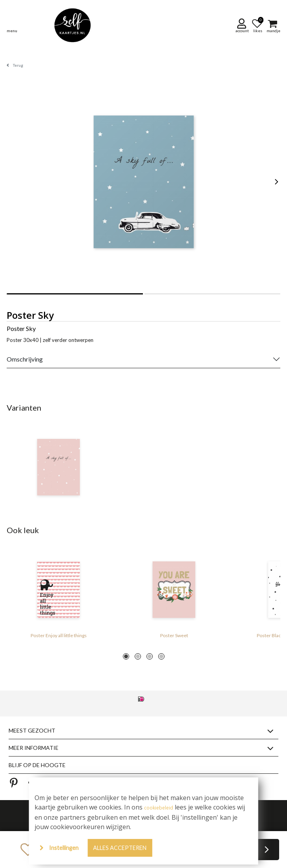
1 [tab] (126, 656)
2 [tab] (138, 656)
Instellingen (64, 848)
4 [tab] (161, 656)
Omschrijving (25, 359)
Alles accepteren (120, 848)
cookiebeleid (159, 808)
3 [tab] (150, 656)
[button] (243, 25)
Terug (18, 65)
